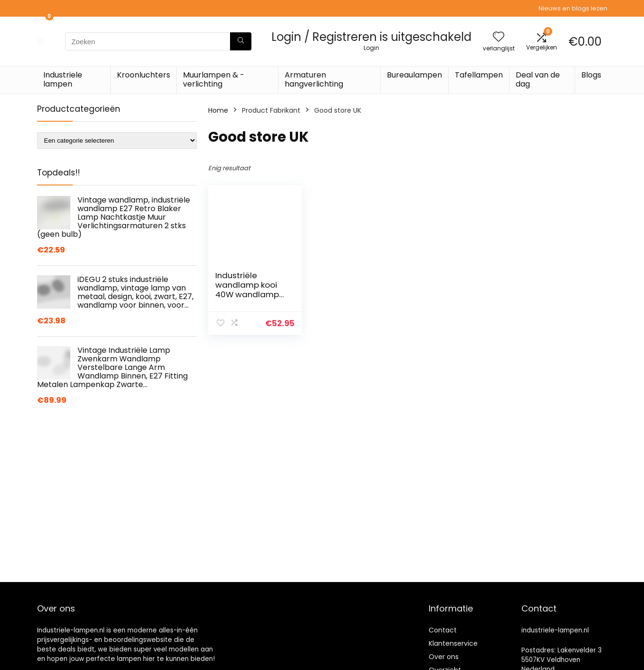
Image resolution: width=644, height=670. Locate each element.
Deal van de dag (538, 79)
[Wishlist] (499, 37)
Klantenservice (453, 643)
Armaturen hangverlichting (314, 79)
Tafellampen (479, 75)
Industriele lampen (63, 79)
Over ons (444, 657)
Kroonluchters (144, 75)
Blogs (591, 75)
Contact (443, 630)
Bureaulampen (414, 75)
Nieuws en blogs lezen (573, 8)
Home (218, 110)
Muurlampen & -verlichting (214, 79)
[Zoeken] (241, 41)
